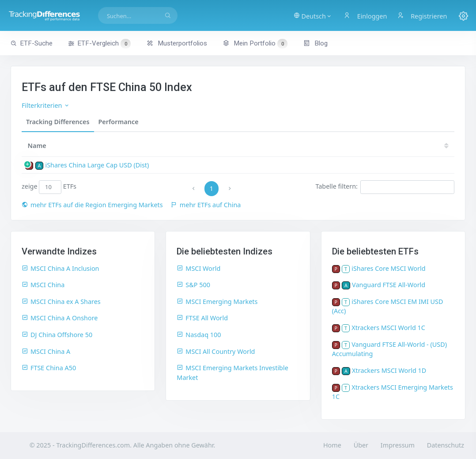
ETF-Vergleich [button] (99, 44)
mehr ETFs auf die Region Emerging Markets (92, 205)
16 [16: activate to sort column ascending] (438, 146)
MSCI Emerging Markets (217, 302)
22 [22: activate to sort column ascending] (278, 146)
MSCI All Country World (216, 351)
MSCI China (43, 285)
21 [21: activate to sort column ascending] (305, 146)
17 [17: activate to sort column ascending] (411, 146)
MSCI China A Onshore (60, 318)
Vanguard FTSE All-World (389, 285)
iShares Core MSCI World (388, 268)
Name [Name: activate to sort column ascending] (37, 146)
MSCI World (198, 268)
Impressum (398, 445)
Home (332, 445)
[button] (314, 15)
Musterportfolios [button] (177, 43)
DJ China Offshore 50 (57, 335)
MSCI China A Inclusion (60, 268)
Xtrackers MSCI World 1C (388, 328)
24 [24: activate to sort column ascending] (225, 146)
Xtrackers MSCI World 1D (389, 370)
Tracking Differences (58, 122)
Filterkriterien (46, 105)
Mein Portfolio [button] (255, 43)
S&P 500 (193, 285)
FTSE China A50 (49, 368)
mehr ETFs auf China (206, 205)
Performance (119, 122)
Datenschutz (446, 445)
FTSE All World (202, 318)
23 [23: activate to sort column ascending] (252, 146)
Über (361, 445)
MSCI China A (46, 351)
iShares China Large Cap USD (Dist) (97, 165)
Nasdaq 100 (199, 335)
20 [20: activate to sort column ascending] (331, 146)
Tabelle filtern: (385, 187)
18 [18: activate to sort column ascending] (384, 146)
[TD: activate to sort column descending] (202, 146)
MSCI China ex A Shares (61, 302)
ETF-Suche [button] (32, 43)
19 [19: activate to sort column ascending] (358, 146)
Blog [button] (315, 43)
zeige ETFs (49, 187)
